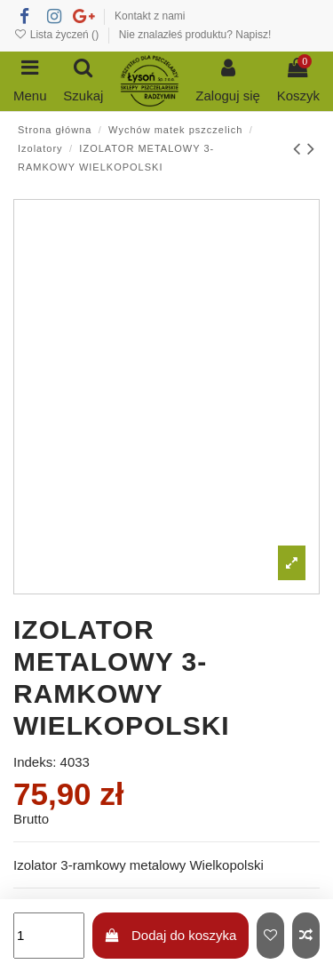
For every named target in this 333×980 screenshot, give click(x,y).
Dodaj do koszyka (170, 935)
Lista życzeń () (57, 35)
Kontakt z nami (150, 16)
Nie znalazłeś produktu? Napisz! (195, 35)
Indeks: (35, 762)
